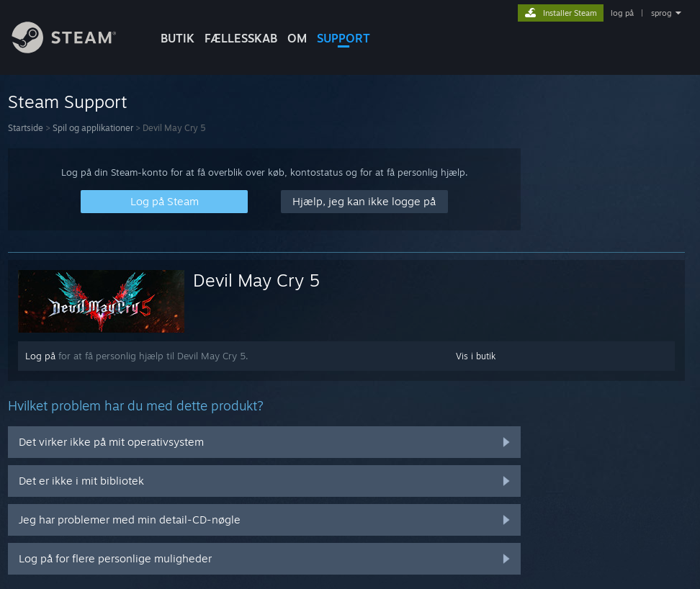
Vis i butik (476, 356)
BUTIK (178, 38)
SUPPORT (344, 38)
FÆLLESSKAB (241, 38)
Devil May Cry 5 (256, 280)
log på (622, 13)
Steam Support (68, 102)
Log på (40, 356)
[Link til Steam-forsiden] (75, 49)
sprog (661, 13)
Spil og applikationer (93, 128)
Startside (26, 128)
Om (297, 38)
